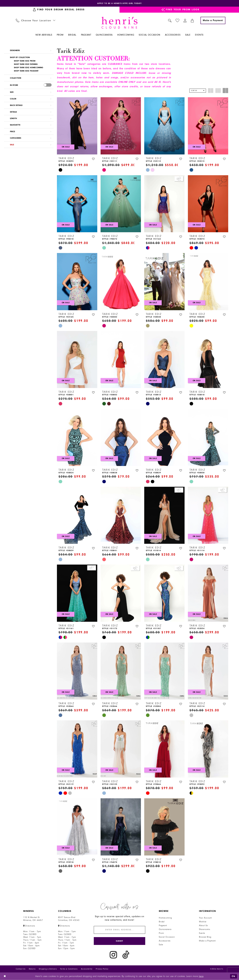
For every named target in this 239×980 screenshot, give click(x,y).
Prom (161, 933)
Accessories (165, 941)
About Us (203, 925)
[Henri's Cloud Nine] (119, 23)
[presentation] (48, 85)
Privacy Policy (102, 969)
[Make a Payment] (213, 20)
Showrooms (205, 929)
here (201, 976)
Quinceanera (165, 929)
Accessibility (87, 969)
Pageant (163, 925)
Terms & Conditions (69, 969)
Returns (32, 969)
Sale (161, 945)
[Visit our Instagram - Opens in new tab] (113, 955)
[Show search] (170, 20)
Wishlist (203, 922)
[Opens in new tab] (119, 3)
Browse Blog (205, 937)
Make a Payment (207, 941)
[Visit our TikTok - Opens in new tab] (126, 955)
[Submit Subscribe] (119, 941)
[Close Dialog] (5, 976)
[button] (185, 20)
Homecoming (165, 918)
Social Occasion (167, 937)
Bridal (162, 922)
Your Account (205, 918)
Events (202, 933)
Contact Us (21, 969)
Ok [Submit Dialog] (234, 976)
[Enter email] (119, 930)
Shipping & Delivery (48, 969)
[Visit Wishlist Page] (178, 21)
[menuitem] (36, 20)
